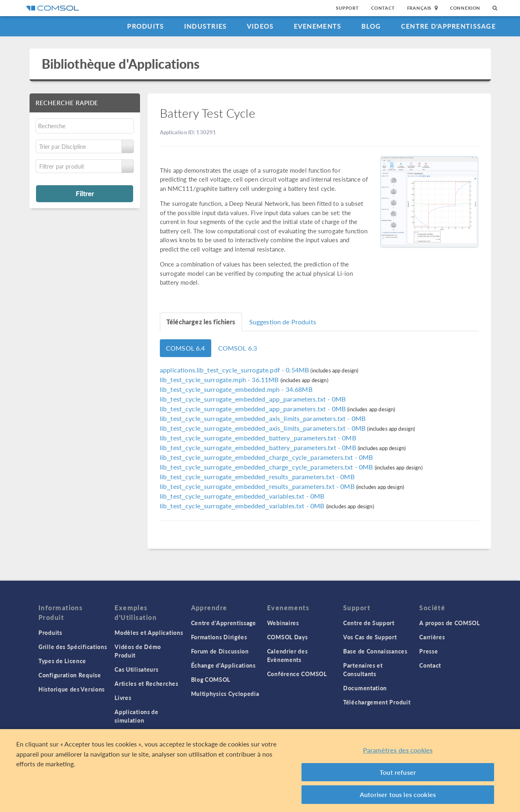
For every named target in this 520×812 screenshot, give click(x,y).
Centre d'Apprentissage (448, 26)
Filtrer (85, 193)
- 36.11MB (220, 380)
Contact (383, 8)
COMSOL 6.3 (238, 348)
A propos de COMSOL (450, 623)
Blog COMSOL (211, 679)
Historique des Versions (72, 689)
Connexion (465, 8)
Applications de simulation (137, 716)
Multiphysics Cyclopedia (225, 694)
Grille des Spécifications (73, 647)
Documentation (365, 688)
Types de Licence (62, 661)
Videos (260, 26)
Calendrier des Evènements (288, 655)
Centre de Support (369, 623)
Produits (145, 26)
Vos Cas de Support (370, 637)
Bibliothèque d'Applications (121, 64)
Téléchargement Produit (377, 702)
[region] (260, 771)
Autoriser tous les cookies (398, 794)
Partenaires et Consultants (363, 669)
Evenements (318, 26)
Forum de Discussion (220, 651)
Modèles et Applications (149, 632)
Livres (123, 698)
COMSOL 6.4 (186, 348)
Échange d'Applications (223, 665)
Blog (371, 26)
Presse (429, 651)
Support (347, 8)
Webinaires (283, 623)
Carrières (432, 637)
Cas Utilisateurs (136, 669)
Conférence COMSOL (297, 674)
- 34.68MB (236, 389)
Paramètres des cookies (398, 750)
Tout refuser (398, 772)
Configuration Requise (70, 675)
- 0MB (253, 399)
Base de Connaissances (375, 651)
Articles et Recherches (146, 683)
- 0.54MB (235, 370)
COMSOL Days (288, 637)
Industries (206, 26)
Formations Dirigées (219, 637)
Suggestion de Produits (283, 322)
